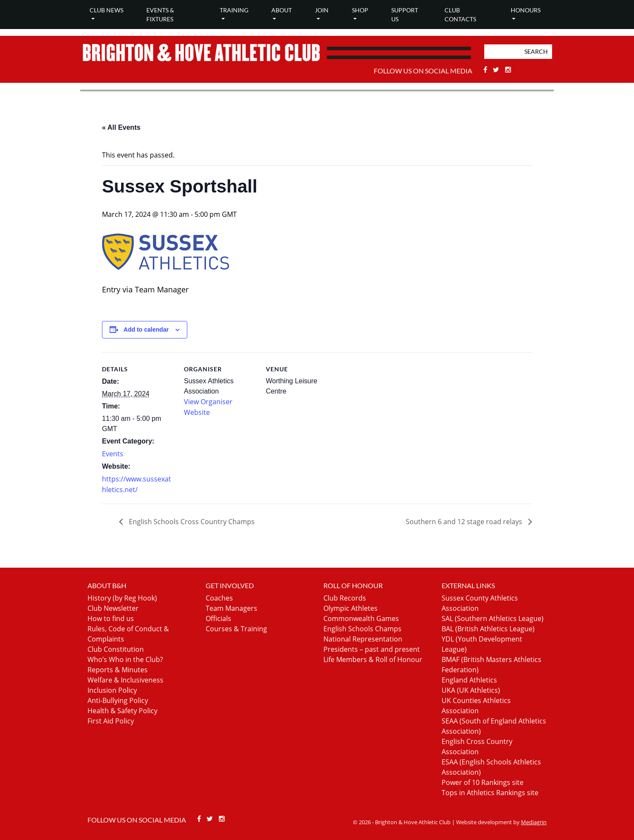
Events (113, 454)
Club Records (345, 598)
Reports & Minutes (118, 670)
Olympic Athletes (350, 608)
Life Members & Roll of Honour (373, 659)
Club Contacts (460, 15)
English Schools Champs (362, 629)
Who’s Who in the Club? (125, 659)
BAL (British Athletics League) (488, 629)
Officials (218, 618)
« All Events (121, 127)
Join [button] (322, 10)
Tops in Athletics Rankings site (490, 793)
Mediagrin (534, 822)
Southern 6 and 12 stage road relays (465, 522)
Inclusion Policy (112, 690)
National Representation (363, 639)
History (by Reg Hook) (122, 598)
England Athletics (469, 680)
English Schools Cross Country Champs (191, 522)
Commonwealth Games (361, 618)
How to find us (111, 618)
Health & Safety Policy (122, 711)
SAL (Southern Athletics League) (493, 618)
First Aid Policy (111, 721)
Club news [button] (106, 10)
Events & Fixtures (160, 15)
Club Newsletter (113, 608)
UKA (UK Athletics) (471, 690)
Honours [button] (526, 10)
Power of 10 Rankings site (483, 782)
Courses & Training (236, 629)
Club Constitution (116, 649)
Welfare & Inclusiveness (125, 680)
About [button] (282, 10)
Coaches (219, 598)
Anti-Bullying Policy (118, 700)
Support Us (405, 15)
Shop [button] (360, 10)
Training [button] (234, 10)
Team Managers (231, 608)
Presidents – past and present (372, 649)
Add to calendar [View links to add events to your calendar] (146, 330)
